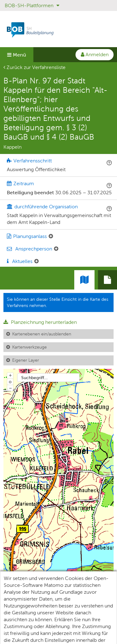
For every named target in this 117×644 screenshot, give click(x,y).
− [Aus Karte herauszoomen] (10, 388)
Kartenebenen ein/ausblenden (42, 334)
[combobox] (48, 378)
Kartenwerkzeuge (29, 347)
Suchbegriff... (34, 378)
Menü (17, 55)
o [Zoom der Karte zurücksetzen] (10, 382)
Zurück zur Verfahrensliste (34, 67)
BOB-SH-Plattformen (32, 5)
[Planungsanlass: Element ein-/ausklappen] (51, 236)
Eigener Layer (26, 360)
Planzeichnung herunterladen (40, 322)
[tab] (107, 280)
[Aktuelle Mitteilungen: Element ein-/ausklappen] (37, 261)
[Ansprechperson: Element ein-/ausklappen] (56, 249)
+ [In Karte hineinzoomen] (10, 375)
